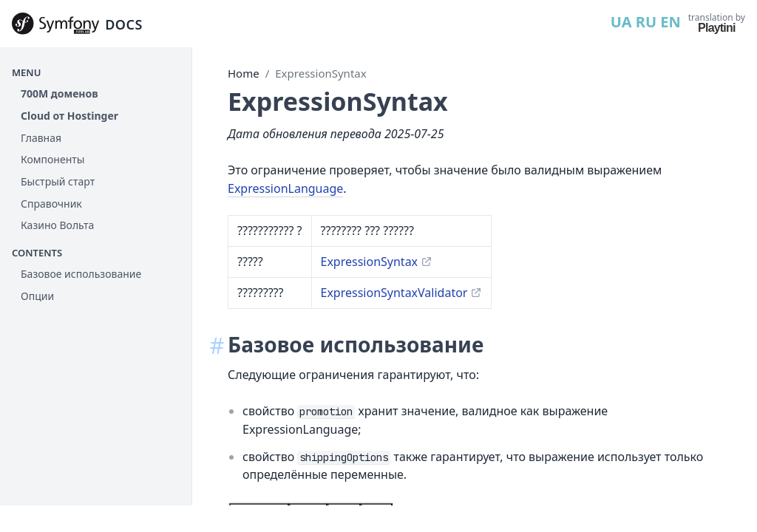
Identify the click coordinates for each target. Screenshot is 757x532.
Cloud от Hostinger (69, 116)
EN (670, 22)
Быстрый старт (58, 181)
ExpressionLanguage (285, 188)
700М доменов (60, 93)
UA (621, 22)
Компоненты (52, 159)
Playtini (717, 28)
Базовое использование (81, 274)
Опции (37, 296)
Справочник (51, 204)
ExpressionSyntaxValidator (394, 293)
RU (646, 22)
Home (244, 73)
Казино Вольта (57, 225)
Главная (41, 138)
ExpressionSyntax (320, 73)
